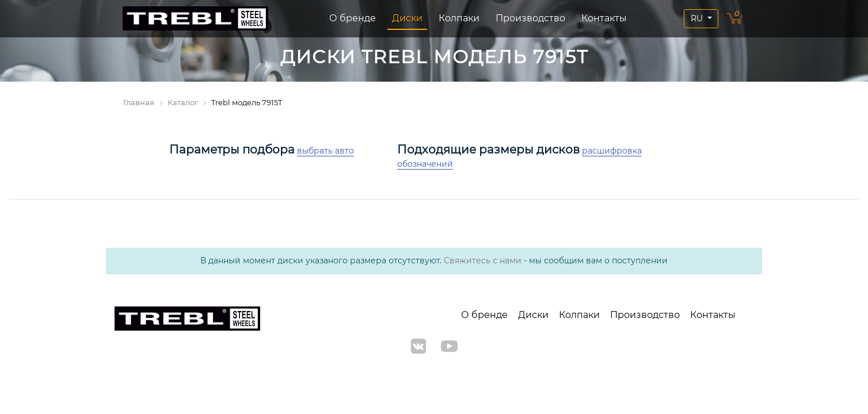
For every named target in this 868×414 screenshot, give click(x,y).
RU (698, 18)
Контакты (604, 18)
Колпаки (459, 18)
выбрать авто (325, 151)
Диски (407, 18)
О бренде (353, 18)
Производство (530, 18)
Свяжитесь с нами (483, 260)
